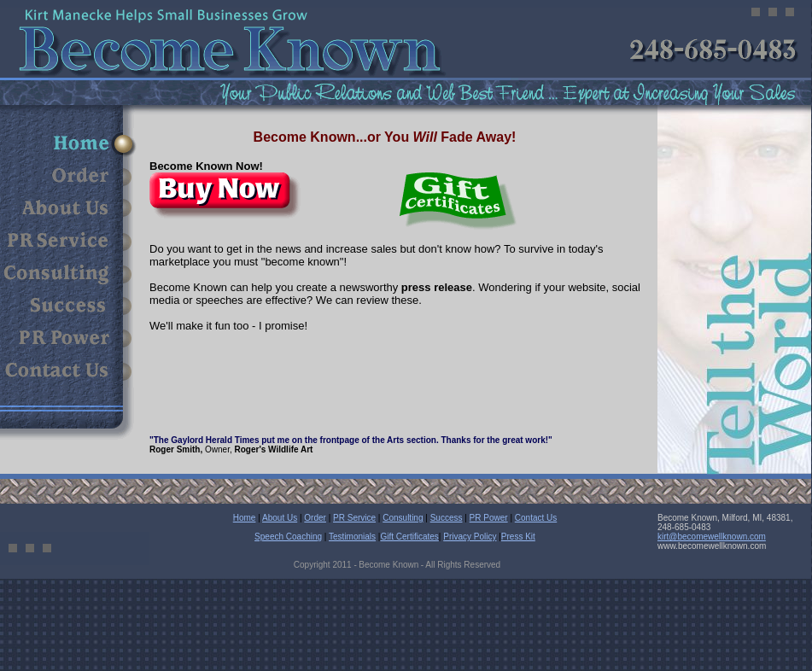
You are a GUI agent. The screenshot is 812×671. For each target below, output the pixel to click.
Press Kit (518, 537)
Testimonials (352, 537)
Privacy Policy (470, 537)
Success (447, 518)
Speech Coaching (288, 537)
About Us (280, 518)
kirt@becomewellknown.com (712, 537)
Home (245, 518)
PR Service (354, 518)
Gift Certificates (409, 537)
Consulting (403, 518)
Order (315, 518)
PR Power (489, 518)
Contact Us (536, 518)
